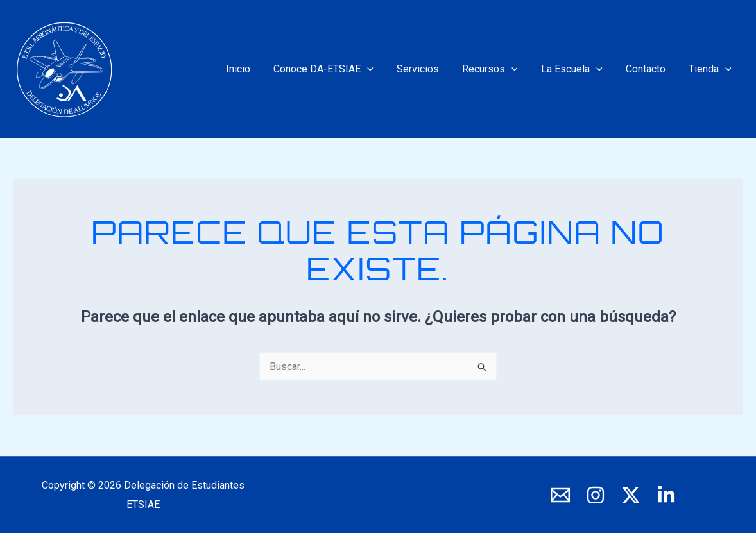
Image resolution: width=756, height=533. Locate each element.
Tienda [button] (711, 69)
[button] (382, 69)
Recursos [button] (500, 69)
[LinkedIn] (666, 495)
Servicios (430, 69)
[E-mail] (560, 495)
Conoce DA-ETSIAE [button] (339, 69)
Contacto (649, 69)
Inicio (256, 69)
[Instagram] (596, 495)
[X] (631, 495)
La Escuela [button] (579, 69)
